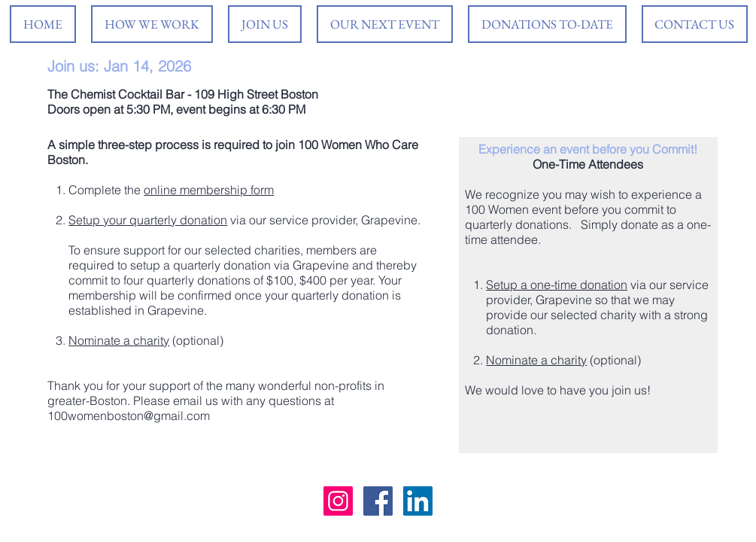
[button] (385, 24)
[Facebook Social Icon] (378, 501)
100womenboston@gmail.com (129, 416)
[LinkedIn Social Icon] (418, 501)
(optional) (196, 340)
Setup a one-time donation (557, 285)
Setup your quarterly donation (148, 220)
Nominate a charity (119, 340)
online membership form (209, 190)
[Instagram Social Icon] (338, 501)
